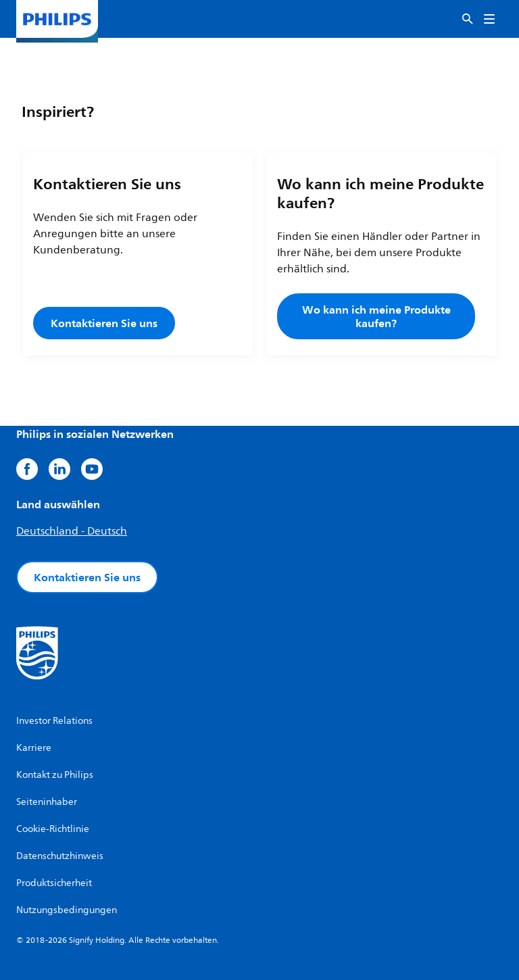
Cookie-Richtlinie (53, 829)
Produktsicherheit (54, 883)
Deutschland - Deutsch (72, 531)
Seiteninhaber (47, 802)
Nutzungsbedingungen (67, 910)
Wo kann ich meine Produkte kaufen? (376, 316)
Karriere (34, 748)
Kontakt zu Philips (55, 775)
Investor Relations (54, 721)
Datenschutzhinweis (60, 856)
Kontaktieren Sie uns (104, 323)
